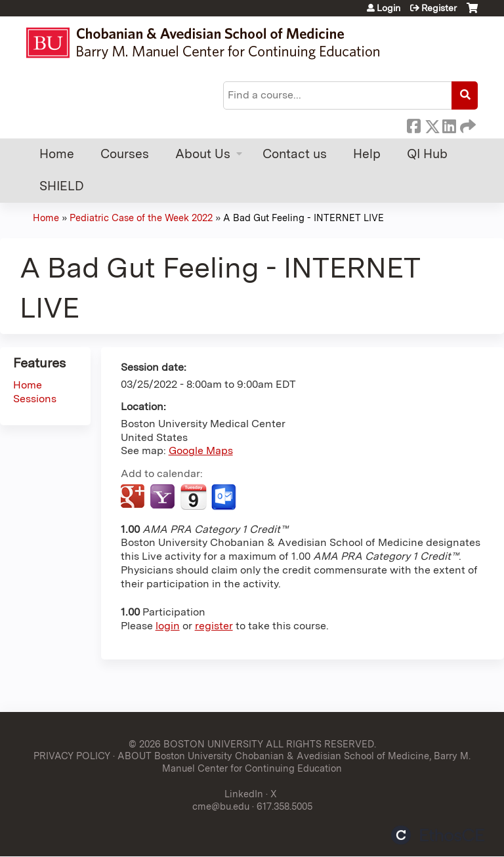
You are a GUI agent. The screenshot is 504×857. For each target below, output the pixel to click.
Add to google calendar (134, 497)
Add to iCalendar (193, 497)
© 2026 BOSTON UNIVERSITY (196, 744)
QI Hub (427, 154)
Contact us (295, 154)
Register (439, 8)
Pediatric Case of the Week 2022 (141, 218)
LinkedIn (449, 124)
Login (388, 8)
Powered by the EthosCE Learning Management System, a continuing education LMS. (438, 835)
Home (57, 154)
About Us (203, 154)
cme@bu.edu (221, 806)
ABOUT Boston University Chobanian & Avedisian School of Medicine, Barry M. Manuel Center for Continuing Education (294, 762)
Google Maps (201, 450)
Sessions (35, 399)
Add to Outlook (225, 497)
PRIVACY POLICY (72, 756)
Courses (125, 154)
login (168, 626)
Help (367, 154)
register (214, 626)
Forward (467, 124)
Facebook (413, 124)
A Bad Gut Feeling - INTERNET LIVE (304, 218)
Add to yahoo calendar (164, 497)
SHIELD (62, 186)
